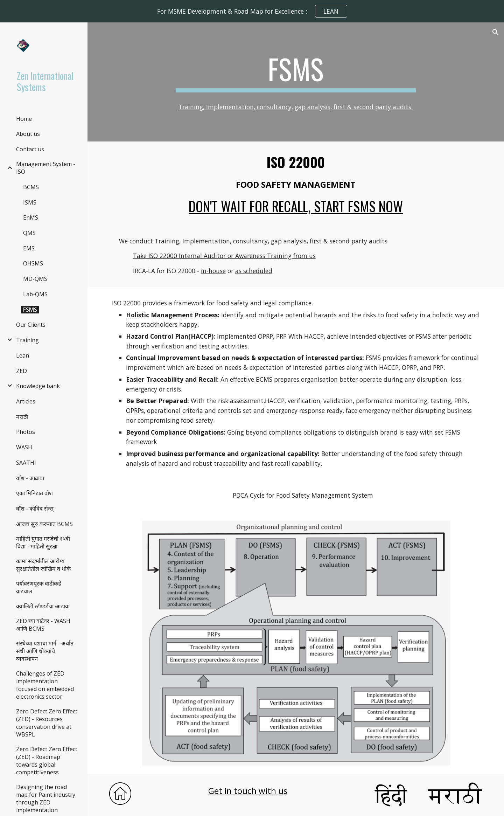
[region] (252, 11)
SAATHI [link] (26, 463)
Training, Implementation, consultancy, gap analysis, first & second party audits (296, 107)
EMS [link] (29, 248)
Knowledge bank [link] (38, 386)
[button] (496, 32)
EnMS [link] (31, 217)
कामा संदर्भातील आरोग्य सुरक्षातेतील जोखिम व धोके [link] (43, 565)
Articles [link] (26, 401)
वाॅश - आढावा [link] (30, 478)
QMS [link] (29, 233)
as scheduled (254, 271)
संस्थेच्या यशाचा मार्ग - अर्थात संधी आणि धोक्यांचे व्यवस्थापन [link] (45, 651)
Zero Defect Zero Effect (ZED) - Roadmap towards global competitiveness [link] (47, 761)
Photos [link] (26, 432)
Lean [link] (23, 355)
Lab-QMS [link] (35, 294)
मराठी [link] (22, 417)
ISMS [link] (30, 202)
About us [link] (28, 134)
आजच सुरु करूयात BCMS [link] (44, 524)
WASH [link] (24, 447)
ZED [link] (22, 371)
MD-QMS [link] (35, 279)
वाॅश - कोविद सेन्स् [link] (35, 509)
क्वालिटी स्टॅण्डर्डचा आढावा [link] (43, 606)
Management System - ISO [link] (46, 168)
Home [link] (24, 119)
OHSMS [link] (33, 263)
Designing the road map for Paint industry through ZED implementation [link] (46, 798)
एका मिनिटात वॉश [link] (34, 493)
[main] (296, 72)
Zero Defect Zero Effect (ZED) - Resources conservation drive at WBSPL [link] (47, 723)
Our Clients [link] (31, 325)
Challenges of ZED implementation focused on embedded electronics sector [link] (45, 685)
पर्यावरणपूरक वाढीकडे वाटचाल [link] (39, 587)
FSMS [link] (30, 310)
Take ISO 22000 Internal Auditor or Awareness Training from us (224, 256)
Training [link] (27, 340)
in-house (213, 271)
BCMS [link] (31, 187)
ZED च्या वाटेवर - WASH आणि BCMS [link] (43, 625)
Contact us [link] (30, 149)
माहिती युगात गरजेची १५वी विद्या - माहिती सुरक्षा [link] (43, 542)
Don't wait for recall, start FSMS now (296, 206)
